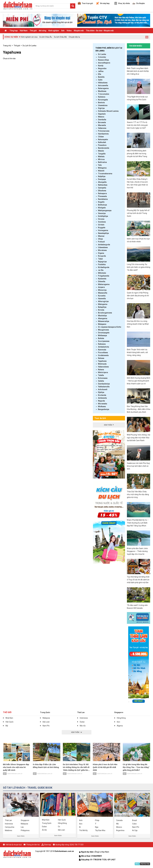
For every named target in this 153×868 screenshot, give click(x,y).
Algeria (120, 726)
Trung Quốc (45, 712)
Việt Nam (24, 31)
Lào (22, 827)
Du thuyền (139, 3)
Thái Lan (81, 712)
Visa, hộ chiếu (122, 3)
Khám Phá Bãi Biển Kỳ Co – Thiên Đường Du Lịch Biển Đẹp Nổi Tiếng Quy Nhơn (138, 523)
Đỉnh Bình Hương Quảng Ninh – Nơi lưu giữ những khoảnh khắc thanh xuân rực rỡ (139, 381)
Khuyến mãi (79, 31)
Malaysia (46, 718)
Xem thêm (21, 836)
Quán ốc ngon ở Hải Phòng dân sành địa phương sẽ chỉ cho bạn (138, 296)
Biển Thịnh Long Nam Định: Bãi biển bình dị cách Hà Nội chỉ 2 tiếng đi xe (138, 71)
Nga (97, 827)
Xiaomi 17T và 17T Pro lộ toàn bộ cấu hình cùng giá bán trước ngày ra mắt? (137, 125)
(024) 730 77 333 (76, 845)
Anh (81, 820)
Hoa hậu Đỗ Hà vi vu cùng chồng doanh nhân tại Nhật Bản (138, 324)
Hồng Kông (121, 718)
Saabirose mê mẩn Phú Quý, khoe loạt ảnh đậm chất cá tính (138, 466)
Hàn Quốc (9, 722)
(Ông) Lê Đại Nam (102, 852)
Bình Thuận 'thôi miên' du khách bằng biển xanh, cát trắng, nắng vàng (137, 352)
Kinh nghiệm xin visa (29, 37)
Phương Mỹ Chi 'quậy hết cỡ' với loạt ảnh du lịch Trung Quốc (138, 213)
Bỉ (80, 827)
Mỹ (7, 726)
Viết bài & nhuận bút (14, 845)
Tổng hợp (14, 31)
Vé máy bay (103, 3)
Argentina (120, 830)
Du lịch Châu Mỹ (60, 37)
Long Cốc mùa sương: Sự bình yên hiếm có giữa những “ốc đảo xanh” (139, 267)
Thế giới (33, 31)
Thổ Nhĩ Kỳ (83, 830)
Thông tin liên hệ (33, 845)
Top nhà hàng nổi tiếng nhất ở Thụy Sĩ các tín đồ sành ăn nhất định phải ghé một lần (138, 580)
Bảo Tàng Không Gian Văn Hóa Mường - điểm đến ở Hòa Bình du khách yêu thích (139, 409)
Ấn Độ (44, 830)
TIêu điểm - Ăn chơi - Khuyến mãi (100, 31)
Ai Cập (135, 830)
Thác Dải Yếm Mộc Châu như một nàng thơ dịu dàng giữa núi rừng (138, 494)
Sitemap (48, 845)
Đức (118, 722)
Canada (119, 820)
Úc (59, 827)
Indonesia (84, 718)
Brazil (135, 820)
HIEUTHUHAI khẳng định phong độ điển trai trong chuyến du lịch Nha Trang (137, 154)
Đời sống (43, 31)
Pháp (97, 820)
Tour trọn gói (85, 3)
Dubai (82, 722)
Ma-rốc (83, 726)
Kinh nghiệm (54, 31)
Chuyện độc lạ (74, 37)
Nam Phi (46, 726)
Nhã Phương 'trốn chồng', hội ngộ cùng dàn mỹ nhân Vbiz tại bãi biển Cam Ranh (139, 438)
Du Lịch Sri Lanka (29, 46)
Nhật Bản (9, 718)
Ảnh (63, 31)
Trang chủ (7, 46)
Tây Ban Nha (100, 830)
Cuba (134, 824)
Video (69, 31)
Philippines (25, 830)
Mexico (119, 827)
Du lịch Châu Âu (46, 37)
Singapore (119, 712)
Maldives (9, 830)
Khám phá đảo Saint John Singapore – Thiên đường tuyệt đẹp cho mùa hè (137, 551)
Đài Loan (46, 722)
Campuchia (10, 827)
